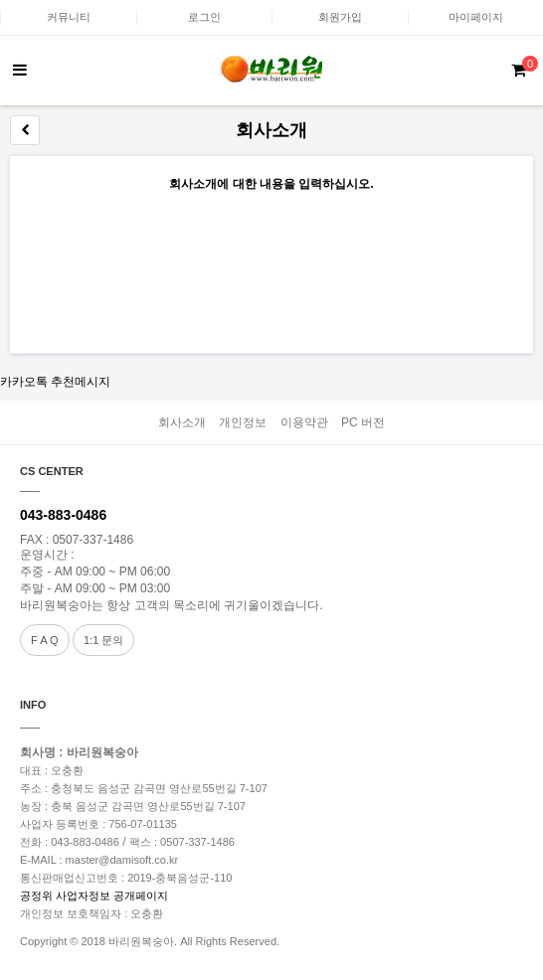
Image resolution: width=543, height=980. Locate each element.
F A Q (45, 640)
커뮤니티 (69, 17)
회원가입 (340, 17)
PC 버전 (363, 422)
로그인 (204, 17)
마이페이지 (476, 17)
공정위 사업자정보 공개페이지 (94, 896)
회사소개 (182, 422)
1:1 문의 (103, 640)
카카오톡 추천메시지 (55, 382)
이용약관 (304, 422)
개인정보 (243, 422)
